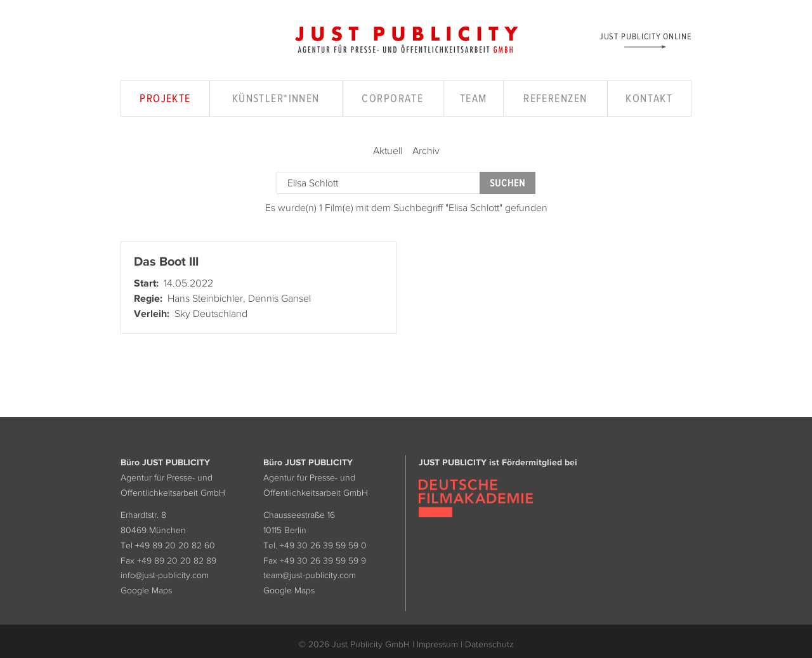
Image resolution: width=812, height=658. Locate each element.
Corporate (392, 98)
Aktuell (388, 150)
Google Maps (146, 590)
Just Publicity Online (645, 36)
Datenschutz (489, 644)
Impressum (437, 644)
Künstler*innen (276, 98)
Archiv (426, 150)
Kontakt (649, 98)
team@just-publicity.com (310, 575)
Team (474, 98)
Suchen (507, 183)
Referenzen (555, 98)
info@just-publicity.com (165, 575)
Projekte (165, 98)
